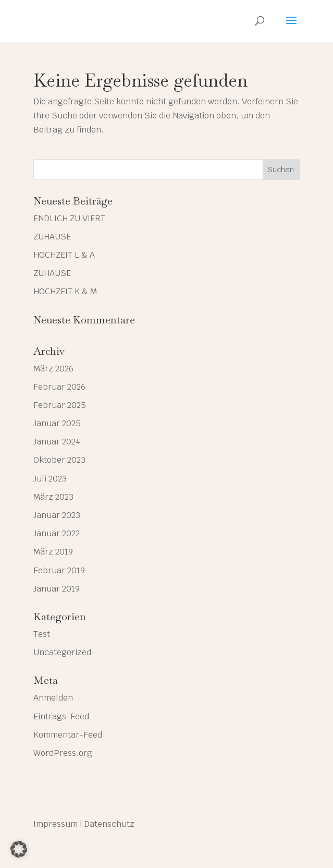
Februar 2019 (59, 570)
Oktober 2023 (59, 460)
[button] (19, 849)
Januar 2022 (57, 533)
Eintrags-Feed (61, 716)
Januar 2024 (57, 442)
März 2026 (53, 369)
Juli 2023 (50, 479)
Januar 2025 (57, 423)
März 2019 (53, 552)
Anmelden (53, 698)
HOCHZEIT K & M (65, 291)
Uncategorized (62, 652)
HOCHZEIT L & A (64, 255)
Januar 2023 (57, 515)
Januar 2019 (57, 589)
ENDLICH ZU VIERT (69, 218)
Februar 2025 (60, 405)
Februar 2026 (59, 387)
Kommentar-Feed (68, 735)
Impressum (55, 824)
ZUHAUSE (52, 237)
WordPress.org (63, 753)
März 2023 (53, 497)
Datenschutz (109, 824)
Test (42, 634)
